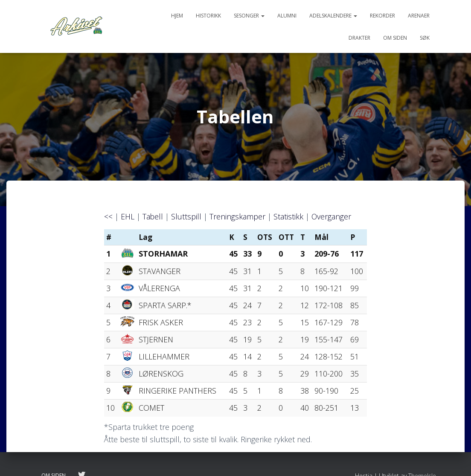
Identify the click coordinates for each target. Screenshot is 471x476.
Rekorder (382, 16)
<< (108, 216)
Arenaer (419, 16)
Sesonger (249, 16)
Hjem (177, 16)
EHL (128, 216)
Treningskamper (238, 216)
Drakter (359, 38)
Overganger (332, 216)
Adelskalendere (333, 16)
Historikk (208, 16)
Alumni (287, 16)
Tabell (153, 216)
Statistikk (289, 216)
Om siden (395, 38)
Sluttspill (187, 216)
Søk (425, 38)
